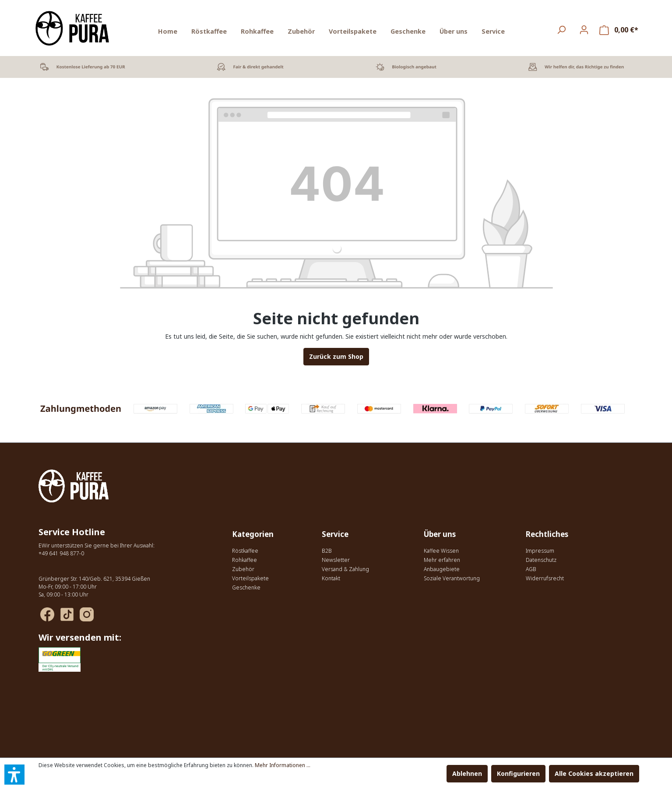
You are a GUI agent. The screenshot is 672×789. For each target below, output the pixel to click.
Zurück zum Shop (336, 356)
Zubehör (243, 569)
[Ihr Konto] (584, 30)
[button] (14, 775)
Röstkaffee (245, 551)
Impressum (540, 551)
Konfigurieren (518, 773)
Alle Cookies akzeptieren (594, 773)
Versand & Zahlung (345, 569)
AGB (531, 569)
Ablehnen (467, 773)
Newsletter (336, 560)
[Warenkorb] (619, 30)
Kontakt (331, 578)
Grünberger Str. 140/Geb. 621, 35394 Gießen (94, 579)
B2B (327, 551)
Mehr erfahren (442, 560)
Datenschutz (541, 560)
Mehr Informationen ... (283, 765)
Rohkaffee (245, 560)
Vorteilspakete (250, 578)
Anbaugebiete (442, 569)
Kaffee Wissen (441, 551)
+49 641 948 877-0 (61, 553)
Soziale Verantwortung (452, 578)
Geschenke (246, 587)
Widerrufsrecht (545, 578)
